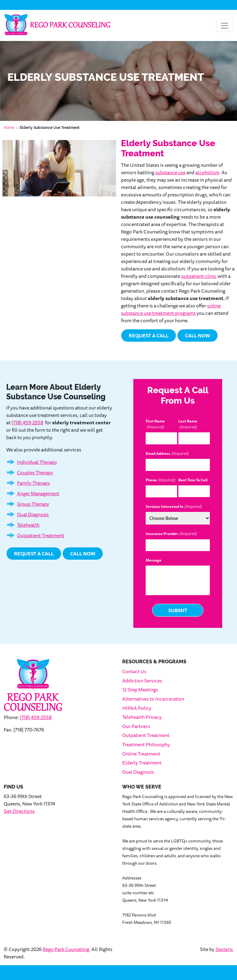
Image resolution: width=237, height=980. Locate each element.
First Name (155, 424)
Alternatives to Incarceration (153, 699)
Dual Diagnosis (33, 514)
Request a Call (149, 336)
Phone (160, 480)
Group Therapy (33, 504)
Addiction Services (142, 681)
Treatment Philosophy (146, 744)
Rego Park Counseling (66, 949)
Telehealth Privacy (142, 717)
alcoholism (207, 172)
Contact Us (134, 671)
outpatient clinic (199, 276)
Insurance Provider (171, 534)
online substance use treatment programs (171, 309)
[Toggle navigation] (225, 26)
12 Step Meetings (140, 690)
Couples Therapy (35, 472)
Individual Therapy (37, 462)
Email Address (167, 454)
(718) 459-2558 (27, 422)
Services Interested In (174, 507)
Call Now (197, 336)
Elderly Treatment (142, 763)
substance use (170, 172)
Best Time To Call (193, 480)
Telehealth (28, 525)
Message (154, 560)
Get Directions (19, 811)
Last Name (188, 424)
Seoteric (224, 949)
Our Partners (136, 726)
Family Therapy (33, 483)
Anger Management (38, 493)
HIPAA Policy (137, 708)
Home (9, 128)
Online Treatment (141, 754)
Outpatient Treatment (41, 535)
